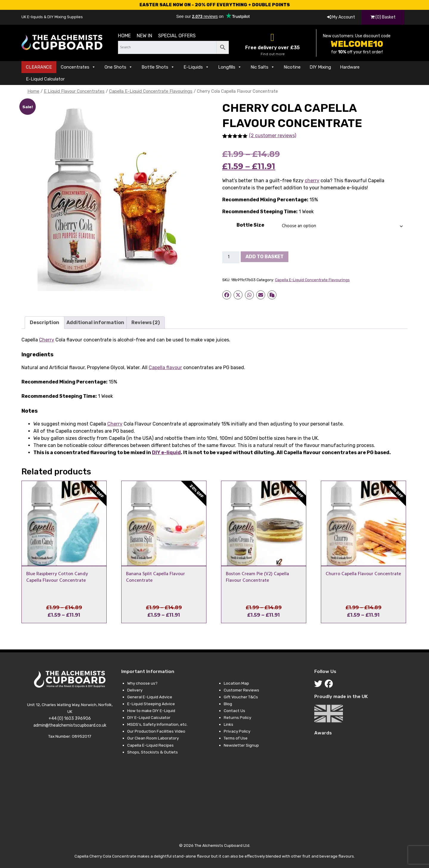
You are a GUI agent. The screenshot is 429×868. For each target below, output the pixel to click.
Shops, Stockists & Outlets (153, 752)
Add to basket (265, 257)
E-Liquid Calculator (45, 79)
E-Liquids (196, 67)
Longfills (230, 67)
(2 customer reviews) (273, 136)
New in (144, 36)
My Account (341, 17)
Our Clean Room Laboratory (153, 738)
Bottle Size (250, 225)
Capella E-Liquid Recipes (150, 745)
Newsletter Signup (241, 745)
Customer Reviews (241, 690)
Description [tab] (45, 322)
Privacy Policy (237, 731)
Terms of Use (236, 738)
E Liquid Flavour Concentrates (74, 91)
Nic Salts (263, 67)
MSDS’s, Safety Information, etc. (157, 724)
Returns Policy (237, 717)
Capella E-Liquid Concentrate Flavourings (151, 91)
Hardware (350, 67)
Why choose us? (142, 683)
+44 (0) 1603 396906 (70, 718)
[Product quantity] (231, 257)
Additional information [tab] (95, 322)
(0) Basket (383, 17)
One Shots (119, 67)
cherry (312, 181)
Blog (228, 704)
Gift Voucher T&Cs (241, 697)
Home (124, 36)
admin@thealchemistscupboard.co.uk (70, 725)
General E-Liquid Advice (150, 697)
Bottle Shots (158, 67)
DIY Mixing (320, 67)
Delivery (135, 690)
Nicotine (292, 67)
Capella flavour (165, 368)
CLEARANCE (39, 67)
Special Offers (177, 36)
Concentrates (78, 67)
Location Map (236, 683)
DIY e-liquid (166, 452)
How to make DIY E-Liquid (151, 711)
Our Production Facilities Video (156, 731)
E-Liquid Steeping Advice (151, 704)
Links (229, 724)
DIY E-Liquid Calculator (149, 717)
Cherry (47, 340)
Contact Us (234, 711)
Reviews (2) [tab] (146, 322)
